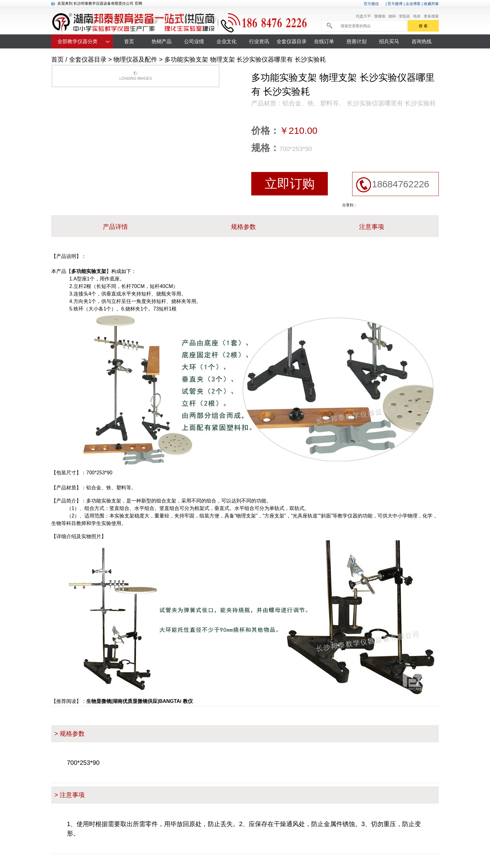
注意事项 (372, 227)
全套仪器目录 (88, 59)
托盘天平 (364, 16)
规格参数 (243, 227)
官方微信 (371, 4)
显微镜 (380, 16)
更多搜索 (431, 16)
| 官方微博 (394, 4)
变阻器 (405, 16)
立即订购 (290, 184)
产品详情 (115, 227)
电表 (417, 16)
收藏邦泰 (431, 4)
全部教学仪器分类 (77, 41)
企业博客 (413, 4)
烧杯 (393, 16)
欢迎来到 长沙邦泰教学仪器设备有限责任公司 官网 (100, 3)
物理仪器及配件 (135, 59)
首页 (57, 59)
